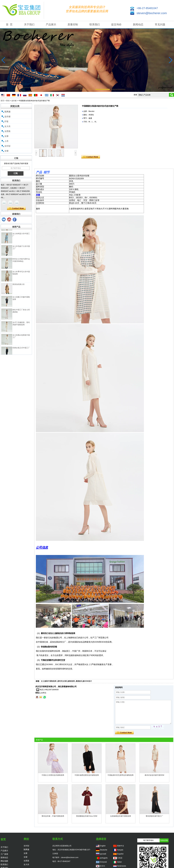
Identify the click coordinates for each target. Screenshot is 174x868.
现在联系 (16, 208)
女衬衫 (7, 146)
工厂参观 (4, 854)
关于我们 (29, 25)
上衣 (6, 141)
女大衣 (7, 126)
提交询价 (116, 25)
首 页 (9, 25)
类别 (8, 101)
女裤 (6, 136)
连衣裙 (14, 101)
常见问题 (160, 25)
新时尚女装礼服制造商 (66, 681)
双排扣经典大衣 (19, 287)
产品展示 (51, 25)
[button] (56, 89)
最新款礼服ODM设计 (84, 681)
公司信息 (42, 547)
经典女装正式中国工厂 (21, 350)
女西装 (7, 131)
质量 (38, 195)
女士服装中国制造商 (49, 681)
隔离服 (7, 112)
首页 (2, 101)
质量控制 (73, 25)
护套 (6, 121)
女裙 (6, 151)
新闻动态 (138, 25)
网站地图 (4, 861)
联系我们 (95, 25)
